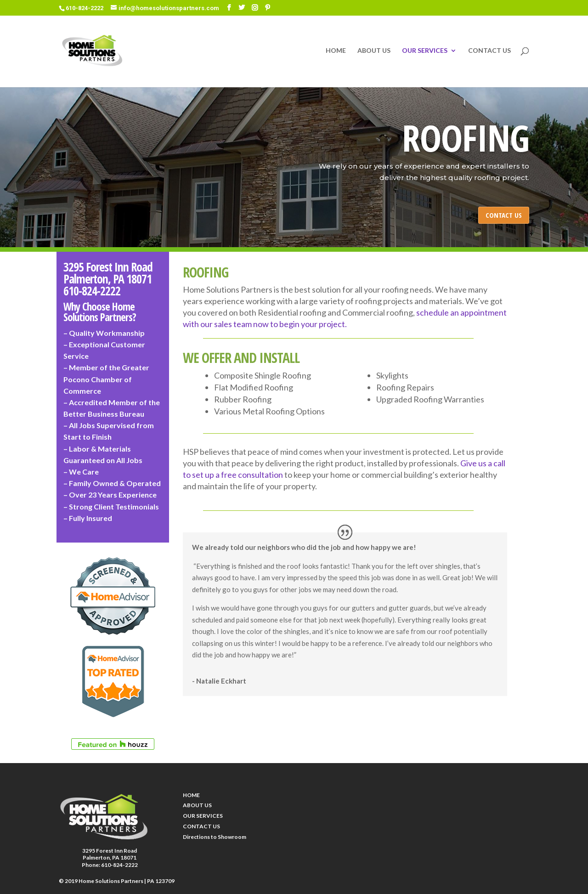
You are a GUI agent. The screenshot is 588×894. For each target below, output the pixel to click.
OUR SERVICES (425, 51)
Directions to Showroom (215, 837)
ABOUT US (374, 51)
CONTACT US (489, 51)
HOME (336, 51)
